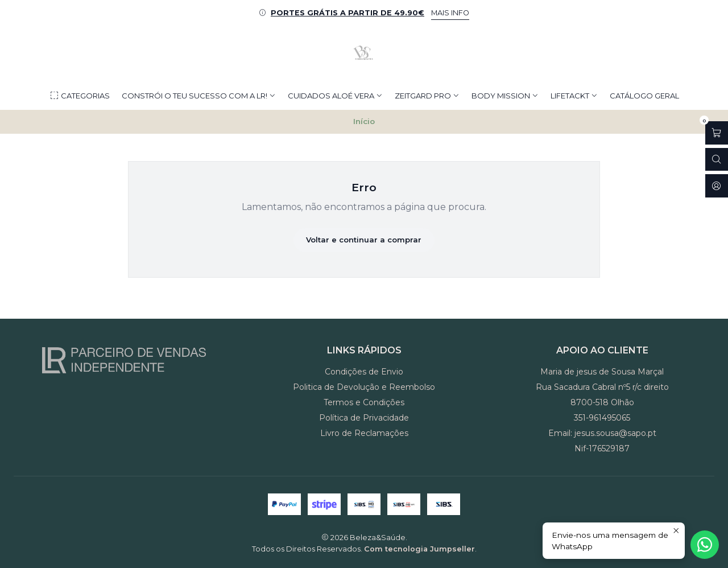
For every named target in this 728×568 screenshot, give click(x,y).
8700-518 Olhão (602, 402)
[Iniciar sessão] (717, 186)
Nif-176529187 (602, 448)
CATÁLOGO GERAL (644, 96)
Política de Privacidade (364, 418)
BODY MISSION (505, 96)
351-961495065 (602, 418)
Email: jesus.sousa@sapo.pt (602, 433)
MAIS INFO (450, 13)
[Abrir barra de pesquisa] (717, 160)
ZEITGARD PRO (427, 96)
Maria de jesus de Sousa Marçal (602, 372)
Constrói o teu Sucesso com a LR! (199, 96)
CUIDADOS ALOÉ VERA (335, 96)
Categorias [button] (80, 96)
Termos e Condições (364, 402)
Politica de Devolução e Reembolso (364, 387)
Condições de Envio (364, 372)
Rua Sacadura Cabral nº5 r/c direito (602, 387)
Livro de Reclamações (364, 433)
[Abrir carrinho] (717, 133)
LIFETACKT (574, 96)
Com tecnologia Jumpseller (419, 549)
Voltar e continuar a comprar (364, 240)
